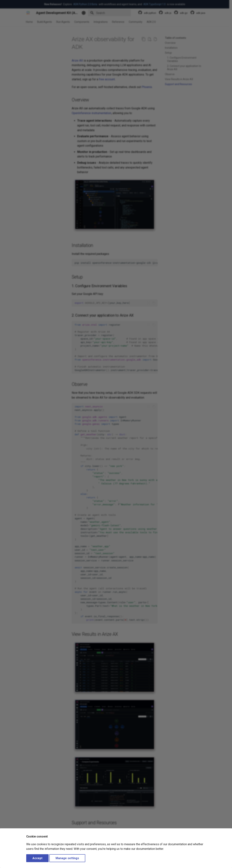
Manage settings (67, 858)
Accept (37, 858)
